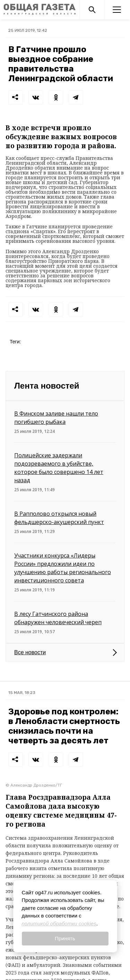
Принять (65, 938)
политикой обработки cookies (59, 924)
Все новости (30, 652)
